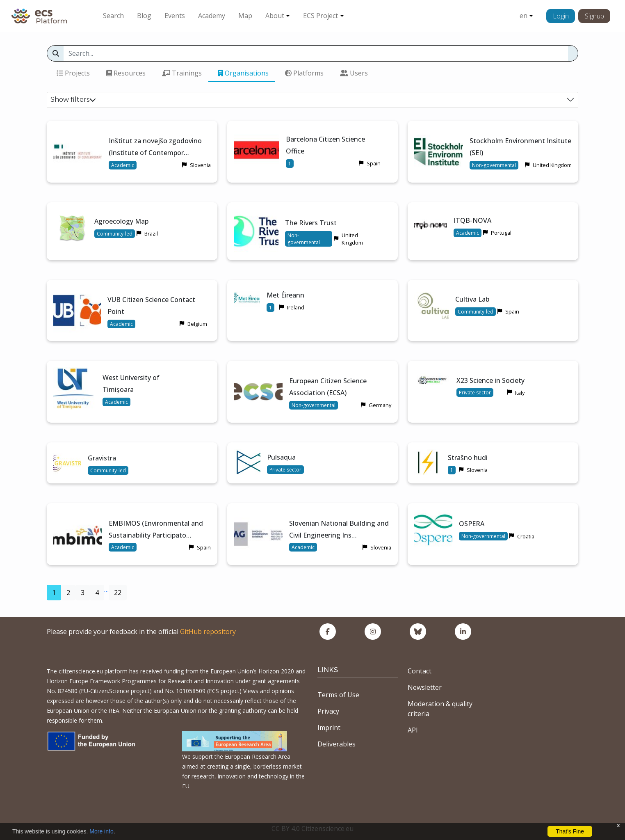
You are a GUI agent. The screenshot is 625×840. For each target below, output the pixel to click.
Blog (144, 16)
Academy (212, 16)
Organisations (243, 73)
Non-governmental (494, 165)
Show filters (73, 100)
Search (113, 16)
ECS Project (320, 16)
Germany (380, 405)
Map (245, 16)
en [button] (523, 16)
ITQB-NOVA (472, 220)
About (275, 16)
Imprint (329, 728)
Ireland (296, 307)
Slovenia (200, 165)
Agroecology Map (121, 221)
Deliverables (336, 744)
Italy (520, 393)
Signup (594, 16)
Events (175, 16)
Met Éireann (285, 295)
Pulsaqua (281, 457)
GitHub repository (208, 632)
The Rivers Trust (311, 223)
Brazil (151, 233)
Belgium (197, 324)
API (413, 730)
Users (354, 73)
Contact (420, 671)
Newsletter (425, 687)
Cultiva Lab (472, 299)
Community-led (115, 234)
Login (561, 16)
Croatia (526, 536)
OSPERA (472, 524)
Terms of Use (338, 695)
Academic (123, 165)
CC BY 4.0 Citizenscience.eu (312, 829)
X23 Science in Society (490, 380)
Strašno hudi (468, 458)
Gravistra (102, 458)
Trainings (182, 73)
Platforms (304, 73)
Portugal (501, 233)
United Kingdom (552, 165)
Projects (73, 73)
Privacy (328, 711)
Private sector (475, 393)
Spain (374, 163)
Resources (126, 73)
